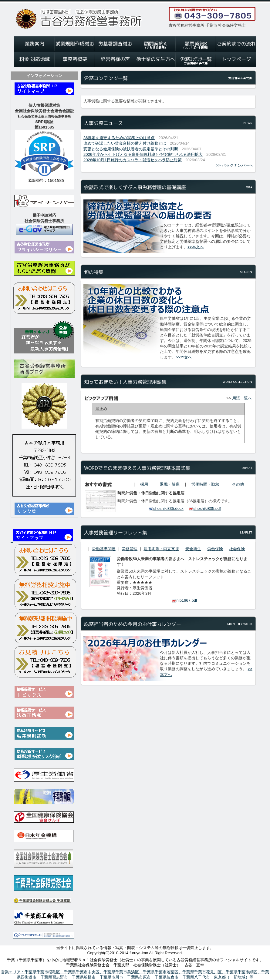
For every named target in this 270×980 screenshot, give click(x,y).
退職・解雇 (170, 484)
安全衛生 (193, 549)
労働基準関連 (104, 549)
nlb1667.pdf (184, 600)
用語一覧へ (242, 398)
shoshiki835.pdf (205, 508)
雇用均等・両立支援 (161, 549)
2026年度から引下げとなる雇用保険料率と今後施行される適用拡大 (143, 154)
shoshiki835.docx (166, 508)
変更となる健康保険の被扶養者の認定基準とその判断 (131, 149)
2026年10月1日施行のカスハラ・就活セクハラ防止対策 (133, 160)
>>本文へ (196, 247)
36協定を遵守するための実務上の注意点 (119, 138)
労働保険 (215, 549)
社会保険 (237, 549)
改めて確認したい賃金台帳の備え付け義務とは (125, 143)
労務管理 (130, 549)
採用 (144, 484)
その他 (238, 484)
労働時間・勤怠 (205, 484)
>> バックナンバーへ (235, 165)
